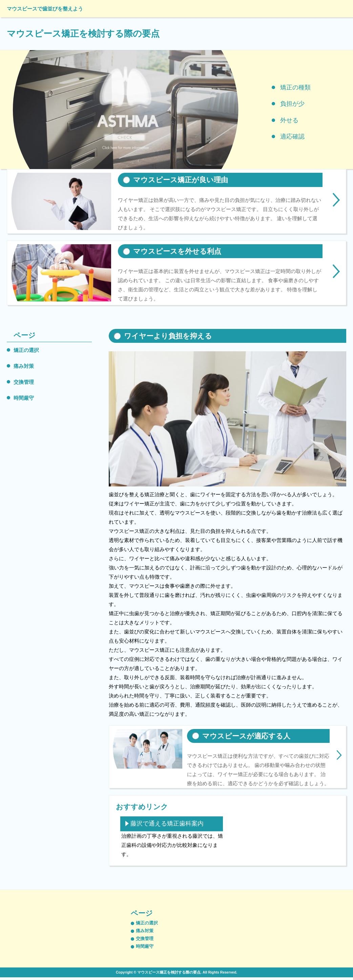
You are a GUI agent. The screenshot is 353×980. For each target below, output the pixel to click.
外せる (289, 120)
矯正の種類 (295, 87)
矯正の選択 (26, 350)
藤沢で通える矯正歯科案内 (167, 823)
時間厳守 (24, 398)
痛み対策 (24, 366)
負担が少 (292, 104)
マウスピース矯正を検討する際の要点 (83, 34)
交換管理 (24, 382)
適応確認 (292, 137)
